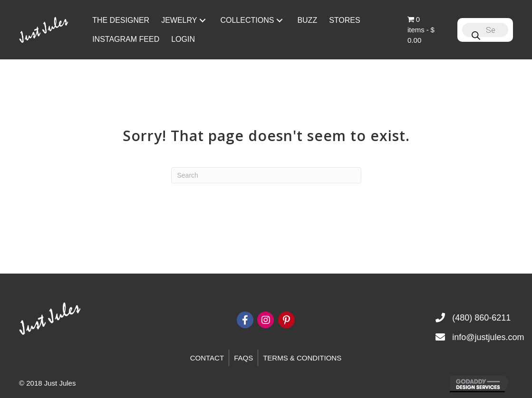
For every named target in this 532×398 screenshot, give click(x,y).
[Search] (266, 175)
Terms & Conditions (302, 358)
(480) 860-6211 (481, 318)
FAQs (243, 358)
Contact (207, 358)
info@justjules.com (488, 337)
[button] (203, 20)
